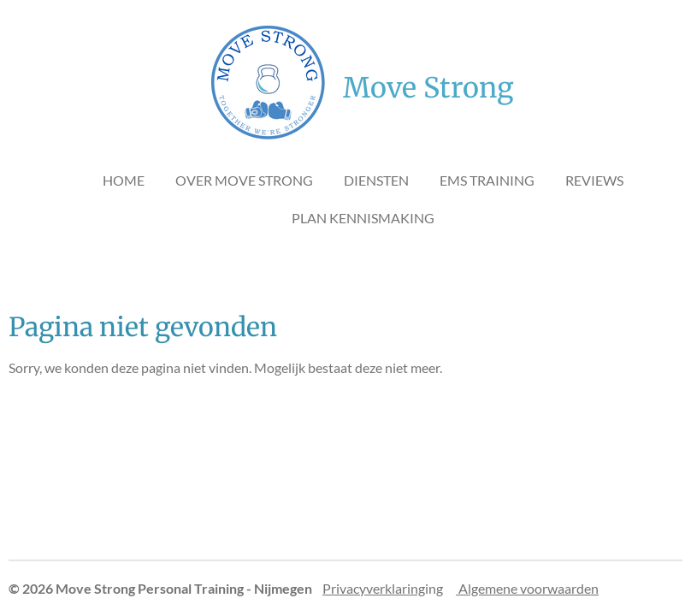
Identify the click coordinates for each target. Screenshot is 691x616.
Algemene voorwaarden (527, 588)
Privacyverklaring (374, 588)
